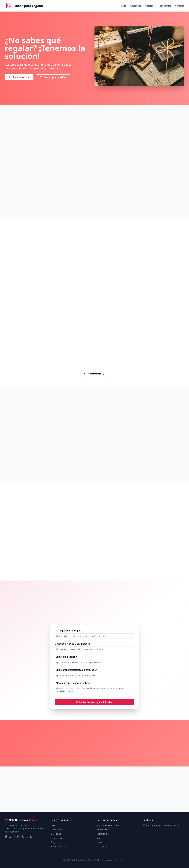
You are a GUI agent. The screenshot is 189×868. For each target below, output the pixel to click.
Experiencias (103, 830)
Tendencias (165, 6)
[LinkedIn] (31, 837)
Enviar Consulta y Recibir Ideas (94, 702)
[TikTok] (6, 837)
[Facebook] (14, 837)
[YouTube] (10, 837)
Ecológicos (102, 846)
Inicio (123, 6)
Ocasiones (150, 6)
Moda (99, 838)
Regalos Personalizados (108, 825)
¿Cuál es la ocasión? (66, 657)
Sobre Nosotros (58, 846)
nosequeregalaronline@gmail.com (163, 825)
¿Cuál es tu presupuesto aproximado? (76, 670)
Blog (53, 842)
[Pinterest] (23, 837)
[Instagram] (19, 837)
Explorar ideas (19, 77)
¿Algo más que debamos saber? (72, 683)
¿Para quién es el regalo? (69, 631)
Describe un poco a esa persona (73, 644)
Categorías (136, 6)
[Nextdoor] (27, 837)
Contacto (180, 6)
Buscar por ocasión (53, 77)
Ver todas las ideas (95, 374)
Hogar (100, 842)
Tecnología (102, 834)
